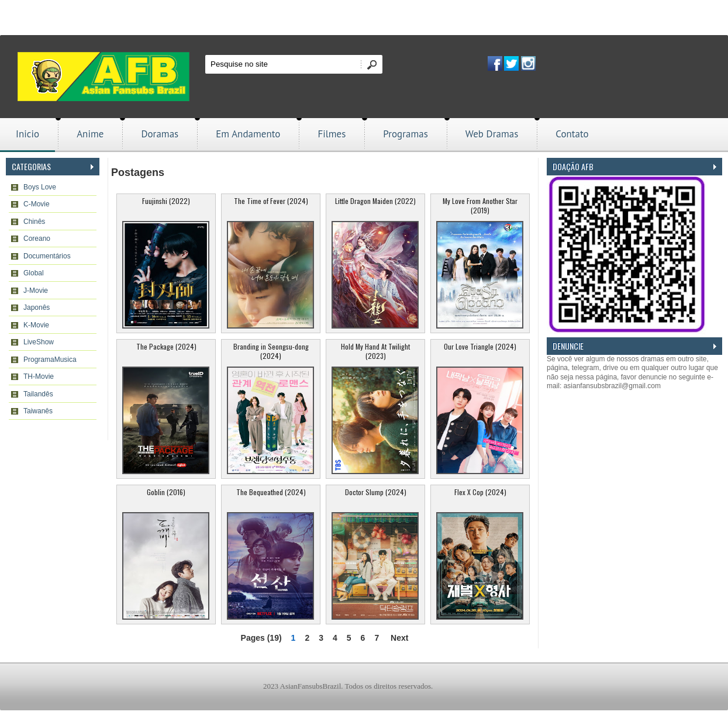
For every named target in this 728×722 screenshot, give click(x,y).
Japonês (37, 308)
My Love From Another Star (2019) (480, 205)
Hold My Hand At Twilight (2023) (375, 351)
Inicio (27, 134)
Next (399, 638)
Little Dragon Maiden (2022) (375, 201)
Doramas (160, 134)
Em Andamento (248, 134)
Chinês (34, 222)
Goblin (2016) (166, 492)
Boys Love (40, 187)
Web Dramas (492, 134)
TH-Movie (39, 376)
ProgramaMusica (50, 360)
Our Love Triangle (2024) (480, 346)
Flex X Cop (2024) (480, 492)
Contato (572, 134)
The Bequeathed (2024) (271, 492)
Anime (90, 134)
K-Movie (36, 325)
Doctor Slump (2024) (376, 492)
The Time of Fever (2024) (271, 201)
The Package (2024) (166, 346)
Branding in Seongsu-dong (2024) (271, 351)
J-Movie (36, 291)
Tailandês (38, 394)
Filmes (332, 134)
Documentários (47, 256)
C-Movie (37, 204)
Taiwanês (38, 411)
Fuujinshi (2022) (166, 201)
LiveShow (39, 342)
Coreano (37, 239)
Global (34, 273)
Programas (406, 134)
